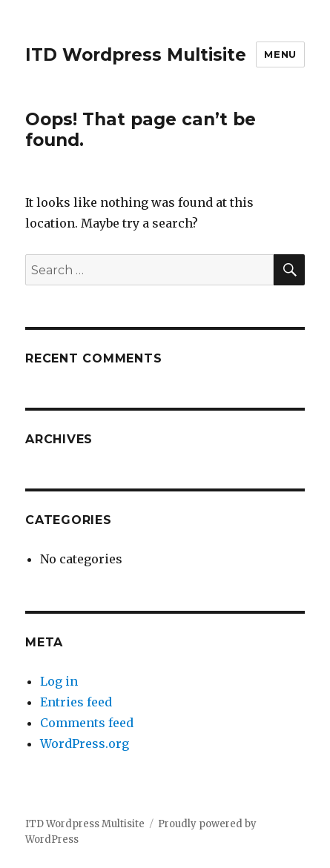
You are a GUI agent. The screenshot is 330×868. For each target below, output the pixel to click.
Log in (59, 681)
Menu (280, 54)
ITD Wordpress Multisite (136, 55)
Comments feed (87, 723)
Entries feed (76, 702)
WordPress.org (85, 743)
